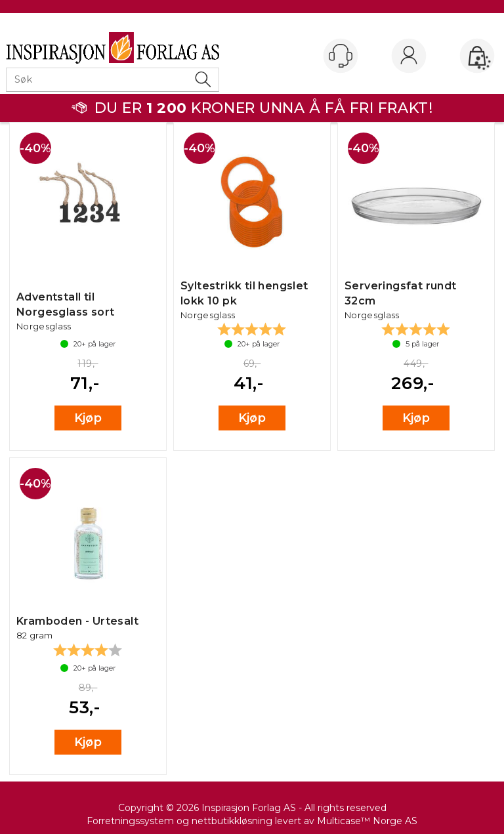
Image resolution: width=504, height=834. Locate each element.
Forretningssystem (130, 821)
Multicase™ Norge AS (367, 821)
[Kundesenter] (341, 56)
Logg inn (409, 56)
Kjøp (88, 418)
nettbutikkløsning (232, 821)
